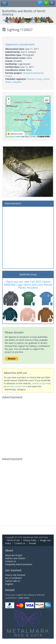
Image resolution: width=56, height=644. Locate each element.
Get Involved (13, 570)
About (9, 550)
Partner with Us (13, 581)
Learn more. (24, 598)
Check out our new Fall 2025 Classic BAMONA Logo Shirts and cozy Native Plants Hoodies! (28, 285)
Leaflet (18, 136)
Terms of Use (13, 540)
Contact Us (20, 543)
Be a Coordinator (14, 578)
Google (33, 136)
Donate (32, 543)
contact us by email (41, 383)
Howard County (34, 79)
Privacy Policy (30, 540)
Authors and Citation (15, 558)
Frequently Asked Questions (19, 564)
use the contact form (17, 386)
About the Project (14, 555)
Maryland (17, 82)
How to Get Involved (15, 575)
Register (9, 584)
